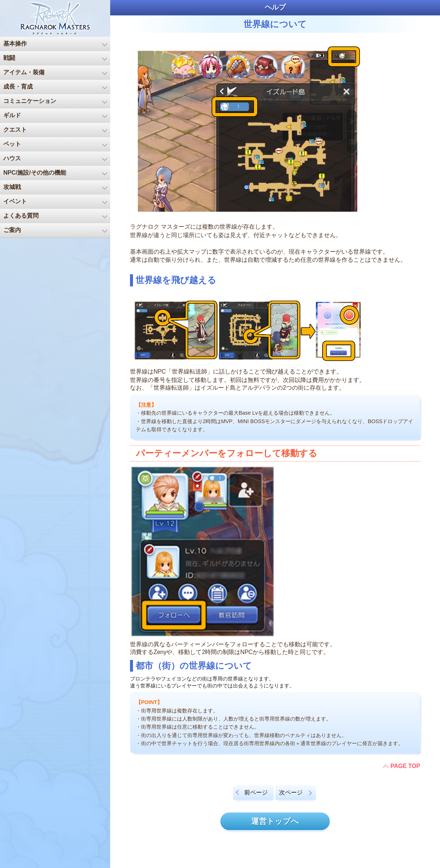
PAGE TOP (405, 766)
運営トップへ (275, 821)
